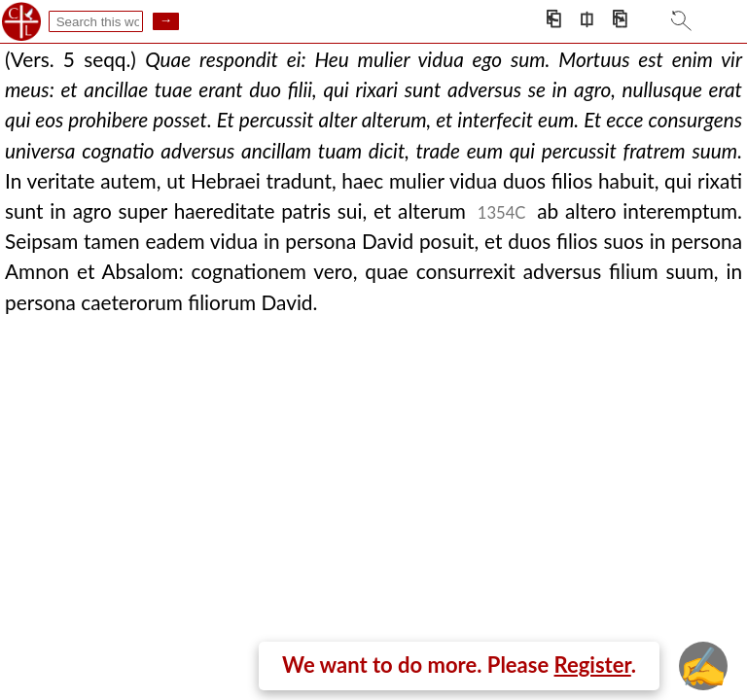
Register (593, 665)
